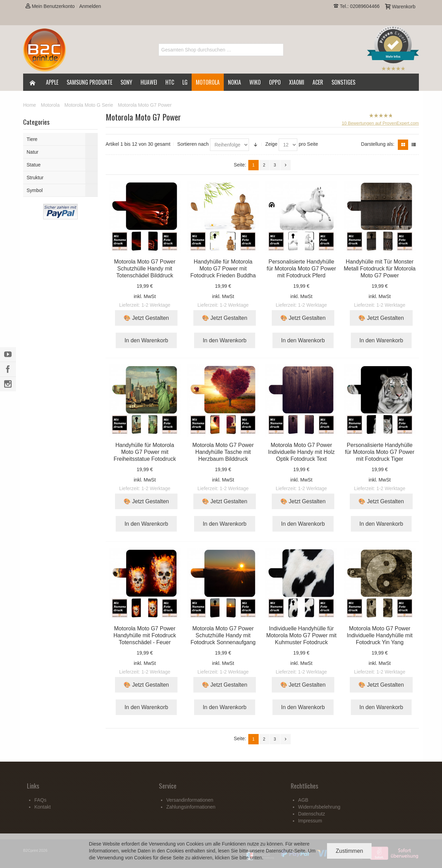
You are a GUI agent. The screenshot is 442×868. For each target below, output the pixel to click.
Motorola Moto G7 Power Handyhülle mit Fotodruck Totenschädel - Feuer (145, 635)
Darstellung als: (378, 144)
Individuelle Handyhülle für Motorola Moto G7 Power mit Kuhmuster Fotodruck (301, 635)
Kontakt (42, 807)
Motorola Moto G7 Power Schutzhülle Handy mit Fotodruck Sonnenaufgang (223, 635)
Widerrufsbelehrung (319, 807)
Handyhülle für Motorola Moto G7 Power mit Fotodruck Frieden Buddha (223, 269)
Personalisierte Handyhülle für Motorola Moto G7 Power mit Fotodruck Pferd (301, 269)
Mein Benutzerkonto (50, 6)
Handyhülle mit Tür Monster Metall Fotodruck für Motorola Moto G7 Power (379, 269)
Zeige (271, 144)
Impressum (310, 821)
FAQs (40, 800)
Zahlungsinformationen (191, 807)
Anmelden (90, 6)
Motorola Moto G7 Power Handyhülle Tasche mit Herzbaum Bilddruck (223, 452)
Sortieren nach (193, 144)
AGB (303, 800)
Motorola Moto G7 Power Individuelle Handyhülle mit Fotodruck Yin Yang (379, 635)
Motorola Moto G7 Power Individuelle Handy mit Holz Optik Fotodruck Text (301, 452)
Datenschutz (279, 851)
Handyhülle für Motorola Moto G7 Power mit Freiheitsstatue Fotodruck (145, 452)
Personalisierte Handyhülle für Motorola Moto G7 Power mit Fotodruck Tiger (380, 452)
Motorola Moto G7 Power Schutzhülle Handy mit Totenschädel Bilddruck (145, 269)
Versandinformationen (190, 800)
